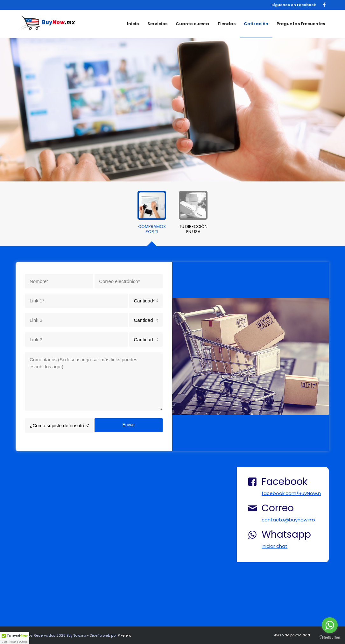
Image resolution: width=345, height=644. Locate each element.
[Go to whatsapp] (330, 625)
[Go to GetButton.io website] (330, 637)
